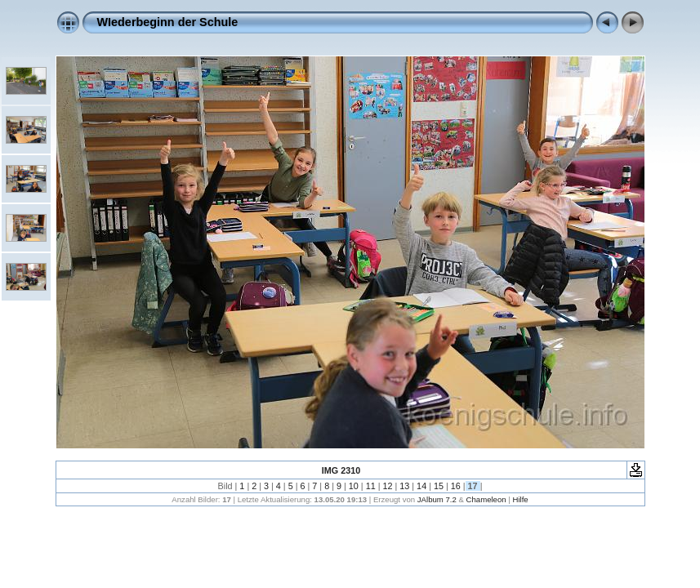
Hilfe (520, 499)
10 (354, 486)
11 (371, 486)
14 (421, 486)
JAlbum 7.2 (437, 499)
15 (439, 486)
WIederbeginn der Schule (168, 22)
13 (404, 486)
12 (387, 486)
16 (456, 486)
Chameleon (486, 499)
